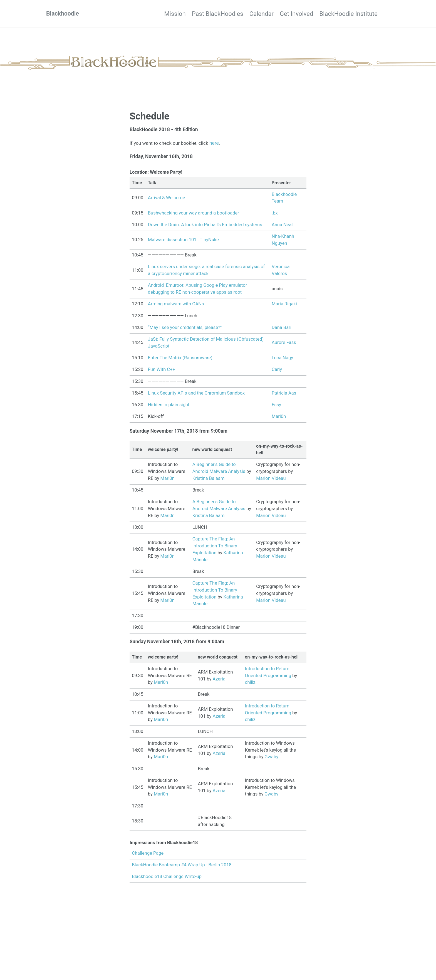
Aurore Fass (284, 343)
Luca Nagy (282, 359)
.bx (275, 214)
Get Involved (290, 14)
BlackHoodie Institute (348, 14)
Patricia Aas (284, 394)
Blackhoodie (63, 14)
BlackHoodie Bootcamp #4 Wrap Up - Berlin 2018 (182, 867)
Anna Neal (282, 225)
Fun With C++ (162, 370)
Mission (150, 14)
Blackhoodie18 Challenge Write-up (167, 879)
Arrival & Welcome (167, 199)
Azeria (219, 681)
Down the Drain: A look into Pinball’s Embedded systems (205, 225)
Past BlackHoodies (199, 14)
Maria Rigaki (284, 305)
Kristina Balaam (209, 480)
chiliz (250, 684)
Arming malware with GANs (176, 305)
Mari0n (279, 417)
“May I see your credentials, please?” (185, 328)
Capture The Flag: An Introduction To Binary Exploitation (215, 548)
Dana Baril (282, 328)
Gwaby (271, 759)
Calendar (249, 14)
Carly (277, 370)
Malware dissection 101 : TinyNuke (183, 240)
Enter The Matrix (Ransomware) (180, 359)
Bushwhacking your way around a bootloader (194, 214)
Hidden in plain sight (169, 406)
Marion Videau (271, 480)
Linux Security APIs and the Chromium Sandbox (196, 394)
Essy (276, 406)
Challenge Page (148, 855)
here (217, 143)
